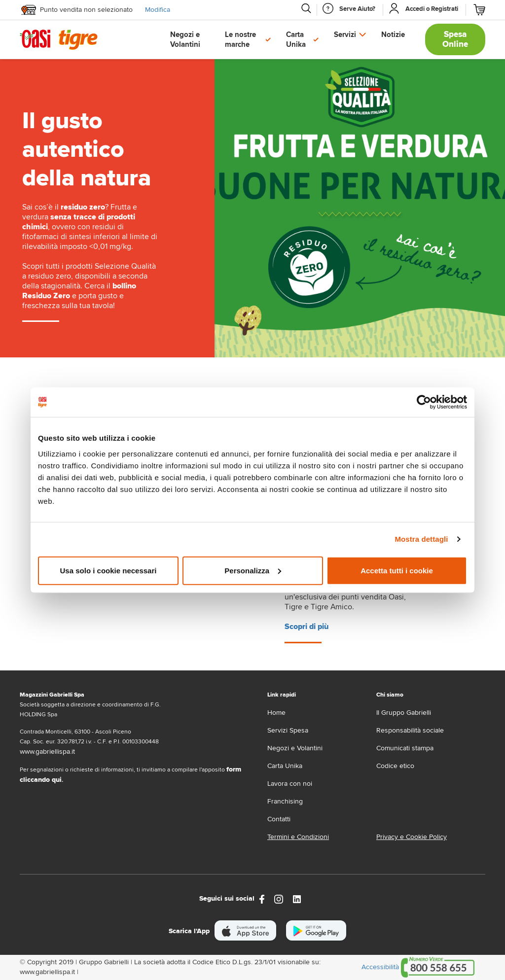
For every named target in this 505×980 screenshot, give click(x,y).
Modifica (158, 10)
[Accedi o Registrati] (432, 9)
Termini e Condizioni (298, 837)
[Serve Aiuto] (357, 9)
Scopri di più (307, 627)
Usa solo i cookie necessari (108, 570)
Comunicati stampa (405, 748)
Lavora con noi (290, 784)
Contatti (279, 819)
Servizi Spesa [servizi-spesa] (288, 730)
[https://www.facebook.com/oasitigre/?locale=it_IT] (262, 898)
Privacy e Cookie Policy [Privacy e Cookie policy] (412, 837)
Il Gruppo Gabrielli (404, 713)
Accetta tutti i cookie (397, 570)
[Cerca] (306, 8)
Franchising (285, 801)
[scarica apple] (245, 930)
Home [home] (276, 713)
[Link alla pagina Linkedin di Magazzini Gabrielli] (297, 898)
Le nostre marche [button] (240, 39)
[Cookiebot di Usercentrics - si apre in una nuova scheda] (424, 402)
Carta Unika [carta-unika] (285, 766)
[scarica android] (316, 930)
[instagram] (279, 898)
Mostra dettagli (421, 539)
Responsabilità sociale (410, 730)
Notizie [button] (393, 35)
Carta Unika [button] (296, 39)
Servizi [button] (345, 35)
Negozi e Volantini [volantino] (295, 748)
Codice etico (395, 766)
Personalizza (253, 570)
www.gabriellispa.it (47, 752)
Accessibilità (380, 967)
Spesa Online (455, 39)
